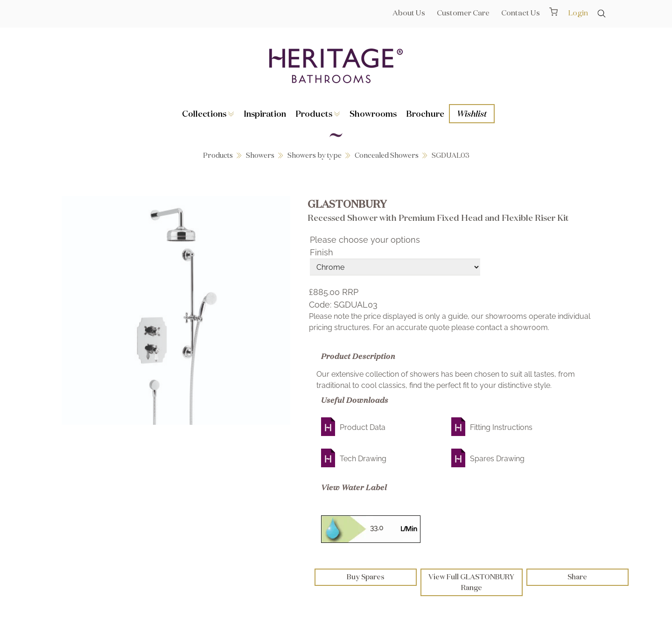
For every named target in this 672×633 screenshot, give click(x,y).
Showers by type (315, 155)
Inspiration (265, 113)
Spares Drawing (497, 459)
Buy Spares (366, 577)
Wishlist (472, 113)
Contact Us (521, 13)
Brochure (425, 113)
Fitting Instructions (501, 427)
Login (578, 13)
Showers (260, 155)
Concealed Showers (387, 155)
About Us (409, 13)
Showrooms (373, 113)
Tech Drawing (363, 459)
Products (318, 113)
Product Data (363, 427)
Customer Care (463, 13)
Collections (208, 113)
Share (577, 577)
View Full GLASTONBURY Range (471, 582)
